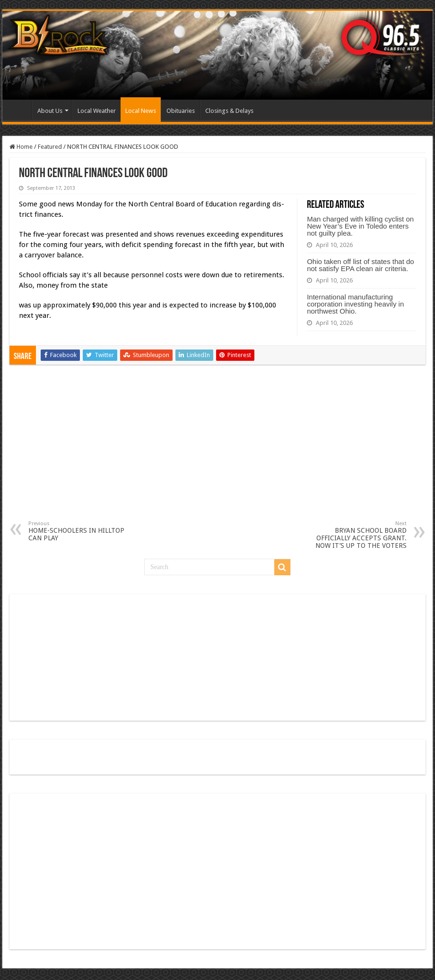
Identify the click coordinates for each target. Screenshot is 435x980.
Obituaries (181, 111)
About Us (50, 111)
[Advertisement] (218, 450)
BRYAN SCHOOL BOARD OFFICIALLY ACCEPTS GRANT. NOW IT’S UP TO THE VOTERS (358, 535)
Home (19, 110)
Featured (50, 147)
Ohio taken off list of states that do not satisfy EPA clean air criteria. (361, 265)
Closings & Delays (229, 111)
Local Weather (97, 111)
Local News (141, 111)
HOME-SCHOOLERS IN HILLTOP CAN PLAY (77, 531)
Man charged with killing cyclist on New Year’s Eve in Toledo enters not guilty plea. (360, 226)
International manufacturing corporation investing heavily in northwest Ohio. (355, 304)
